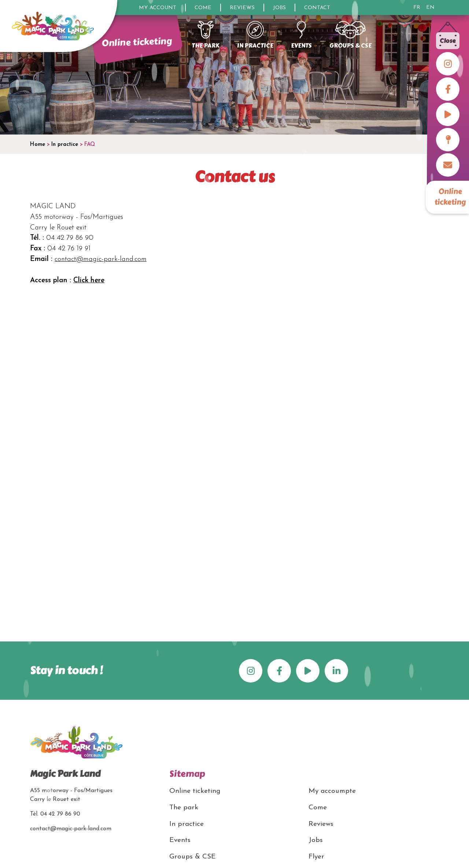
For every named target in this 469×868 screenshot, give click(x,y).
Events (180, 840)
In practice (187, 824)
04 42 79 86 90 (60, 814)
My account (158, 8)
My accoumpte (332, 791)
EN (430, 8)
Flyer (316, 857)
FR (417, 8)
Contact (317, 8)
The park (184, 808)
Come (203, 8)
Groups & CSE (193, 857)
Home (38, 145)
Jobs (279, 8)
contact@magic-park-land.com (101, 259)
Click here (89, 281)
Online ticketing (450, 197)
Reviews (242, 8)
